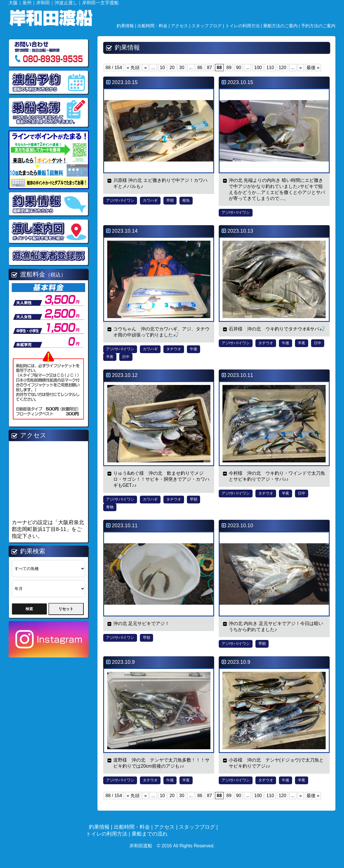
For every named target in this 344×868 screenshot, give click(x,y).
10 (162, 68)
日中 (126, 357)
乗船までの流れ (150, 834)
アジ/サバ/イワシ (120, 200)
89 (229, 68)
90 (239, 68)
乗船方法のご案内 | (282, 26)
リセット (66, 609)
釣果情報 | (127, 26)
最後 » (313, 68)
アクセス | (181, 26)
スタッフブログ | (208, 26)
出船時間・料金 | (154, 26)
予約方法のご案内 (318, 26)
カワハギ (150, 200)
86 (200, 68)
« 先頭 (133, 68)
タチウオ (174, 349)
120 (283, 68)
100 (258, 68)
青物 (110, 507)
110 (270, 68)
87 (210, 68)
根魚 (186, 200)
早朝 (170, 200)
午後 (193, 349)
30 (182, 68)
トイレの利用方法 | (244, 26)
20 (172, 68)
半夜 (110, 357)
